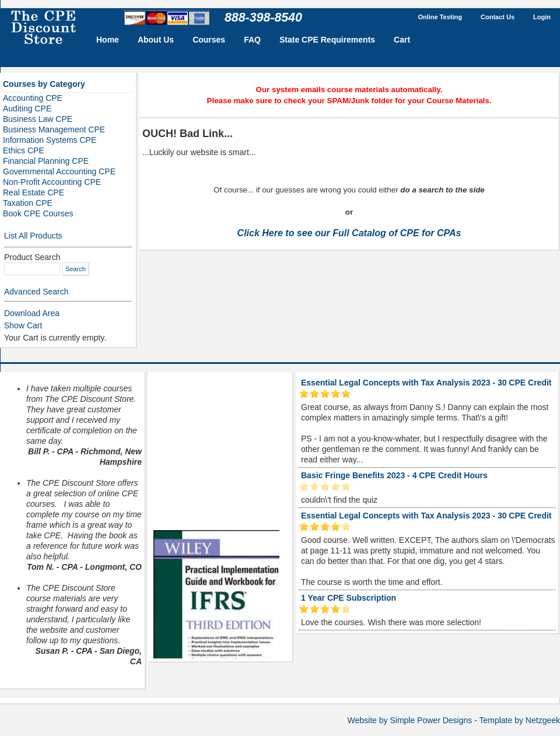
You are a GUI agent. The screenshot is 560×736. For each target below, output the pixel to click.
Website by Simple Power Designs (410, 720)
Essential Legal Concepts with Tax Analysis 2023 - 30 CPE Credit (426, 383)
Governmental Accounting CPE (59, 171)
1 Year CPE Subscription (349, 598)
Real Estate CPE (34, 192)
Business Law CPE (38, 119)
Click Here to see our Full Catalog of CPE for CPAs (349, 233)
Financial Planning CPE (46, 161)
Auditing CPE (27, 108)
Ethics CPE (24, 150)
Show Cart (23, 325)
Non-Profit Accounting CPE (52, 182)
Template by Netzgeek (519, 720)
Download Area (32, 313)
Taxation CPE (28, 203)
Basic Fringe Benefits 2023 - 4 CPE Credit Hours (394, 475)
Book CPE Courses (38, 213)
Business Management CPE (54, 129)
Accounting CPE (33, 98)
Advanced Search (36, 292)
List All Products (33, 236)
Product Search (32, 257)
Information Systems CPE (50, 140)
